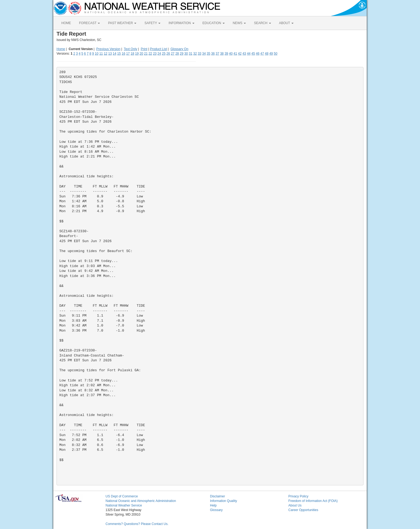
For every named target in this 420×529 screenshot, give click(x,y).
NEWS (239, 23)
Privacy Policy (299, 496)
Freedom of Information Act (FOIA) (313, 501)
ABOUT (286, 23)
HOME (66, 23)
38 (222, 54)
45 (253, 54)
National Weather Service (124, 505)
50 (275, 54)
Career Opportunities (303, 510)
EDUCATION (214, 23)
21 (146, 54)
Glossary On (179, 49)
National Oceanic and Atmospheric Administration (141, 501)
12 (105, 54)
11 (101, 54)
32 (195, 54)
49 (271, 54)
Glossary (216, 510)
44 (249, 54)
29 (181, 54)
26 (168, 54)
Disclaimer (217, 496)
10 (97, 54)
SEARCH (262, 23)
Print (144, 49)
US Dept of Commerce (122, 496)
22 (150, 54)
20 (141, 54)
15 (119, 54)
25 (164, 54)
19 (137, 54)
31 (191, 54)
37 (217, 54)
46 (258, 54)
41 (235, 54)
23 (155, 54)
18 (132, 54)
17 (128, 54)
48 (267, 54)
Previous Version (108, 49)
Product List (158, 49)
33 (199, 54)
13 (110, 54)
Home (61, 49)
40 (231, 54)
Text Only (130, 49)
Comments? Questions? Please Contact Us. (137, 524)
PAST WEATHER (122, 23)
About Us (295, 505)
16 (123, 54)
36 (213, 54)
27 (173, 54)
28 (177, 54)
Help (213, 505)
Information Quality (224, 501)
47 (262, 54)
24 (159, 54)
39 (226, 54)
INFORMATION (181, 23)
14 (115, 54)
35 (209, 54)
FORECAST (89, 23)
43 (244, 54)
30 (186, 54)
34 (204, 54)
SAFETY (152, 23)
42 (240, 54)
